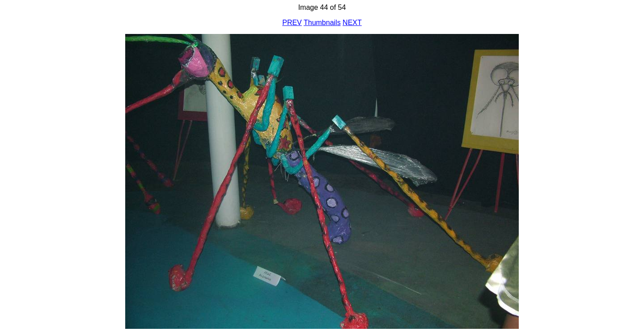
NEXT (352, 23)
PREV (292, 23)
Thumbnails (322, 23)
